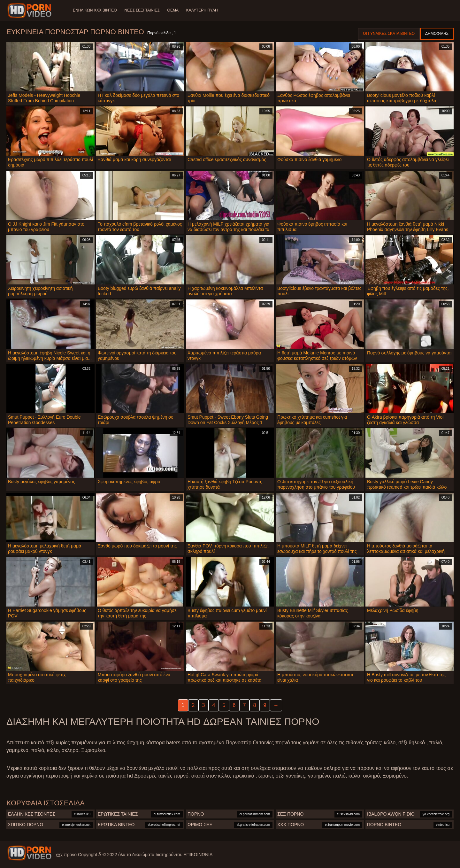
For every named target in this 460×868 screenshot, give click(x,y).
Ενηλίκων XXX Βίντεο (95, 10)
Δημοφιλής (437, 34)
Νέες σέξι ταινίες (142, 10)
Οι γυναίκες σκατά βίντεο (389, 34)
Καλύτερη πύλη (202, 10)
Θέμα (173, 10)
